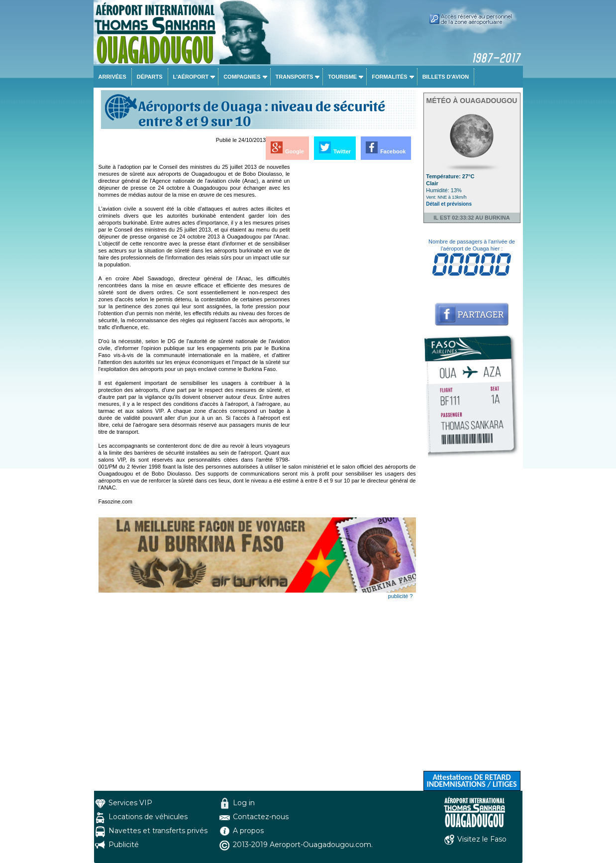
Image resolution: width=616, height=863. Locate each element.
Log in (244, 803)
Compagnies (242, 77)
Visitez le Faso (482, 839)
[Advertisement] (354, 313)
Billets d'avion (446, 77)
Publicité (124, 845)
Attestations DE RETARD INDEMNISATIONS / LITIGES (471, 781)
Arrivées (112, 77)
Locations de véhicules (148, 817)
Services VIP (130, 803)
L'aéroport (191, 77)
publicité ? (401, 596)
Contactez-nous (261, 817)
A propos (248, 831)
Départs (150, 77)
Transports (295, 77)
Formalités (390, 77)
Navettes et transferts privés (158, 831)
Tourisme (342, 77)
